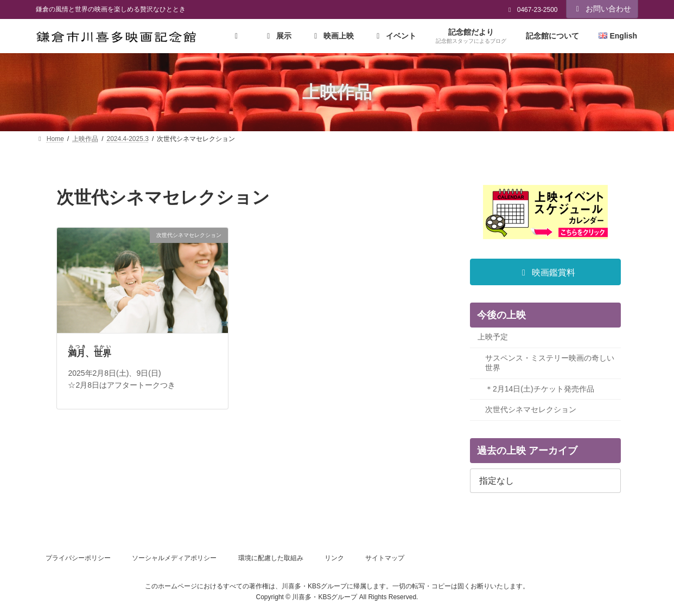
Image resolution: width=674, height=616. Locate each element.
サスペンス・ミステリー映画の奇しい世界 (550, 363)
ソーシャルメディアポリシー (174, 558)
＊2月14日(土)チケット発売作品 (540, 389)
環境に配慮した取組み (271, 558)
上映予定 (493, 337)
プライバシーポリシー (78, 558)
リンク (334, 558)
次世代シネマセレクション (531, 410)
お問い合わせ (602, 9)
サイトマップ (385, 558)
